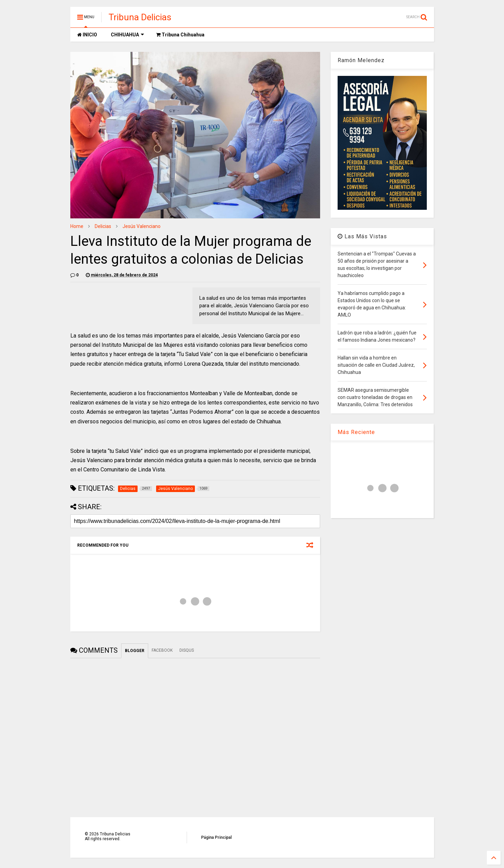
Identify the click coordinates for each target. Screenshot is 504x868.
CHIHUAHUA (127, 35)
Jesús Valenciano (142, 226)
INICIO (87, 35)
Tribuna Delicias (140, 17)
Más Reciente (356, 432)
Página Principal (216, 837)
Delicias (103, 226)
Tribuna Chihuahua (180, 35)
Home (77, 226)
